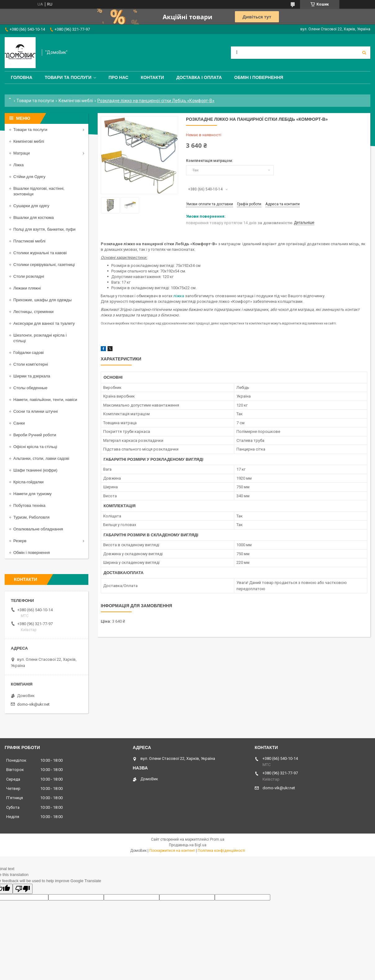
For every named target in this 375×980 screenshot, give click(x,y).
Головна (22, 77)
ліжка (179, 296)
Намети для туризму (33, 494)
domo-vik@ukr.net (33, 704)
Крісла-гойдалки (29, 482)
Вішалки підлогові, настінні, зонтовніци (39, 191)
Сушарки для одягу (31, 206)
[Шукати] (364, 53)
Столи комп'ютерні (31, 364)
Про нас (118, 77)
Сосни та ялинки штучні (35, 411)
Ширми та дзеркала (32, 376)
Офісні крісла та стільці (35, 447)
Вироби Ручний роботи (35, 435)
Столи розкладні (29, 276)
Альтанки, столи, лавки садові (41, 458)
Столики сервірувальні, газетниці (44, 265)
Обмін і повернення (259, 77)
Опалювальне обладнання (38, 529)
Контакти (152, 77)
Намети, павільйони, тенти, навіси (45, 400)
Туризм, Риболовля (31, 517)
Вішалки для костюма (33, 218)
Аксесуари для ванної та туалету (44, 323)
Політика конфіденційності (221, 851)
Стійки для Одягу (29, 177)
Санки (19, 423)
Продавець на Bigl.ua (188, 845)
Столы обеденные (30, 388)
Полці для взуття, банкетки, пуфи (44, 229)
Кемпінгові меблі (76, 101)
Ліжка (18, 165)
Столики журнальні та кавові (40, 253)
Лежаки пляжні (27, 288)
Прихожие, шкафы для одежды (42, 300)
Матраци (22, 153)
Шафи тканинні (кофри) (35, 470)
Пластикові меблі (29, 241)
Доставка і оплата (199, 77)
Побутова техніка (29, 505)
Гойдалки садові (29, 353)
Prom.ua (217, 839)
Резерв (20, 541)
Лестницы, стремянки (33, 312)
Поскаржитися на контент (172, 851)
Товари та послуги (68, 77)
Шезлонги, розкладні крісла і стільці (40, 338)
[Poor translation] (23, 889)
